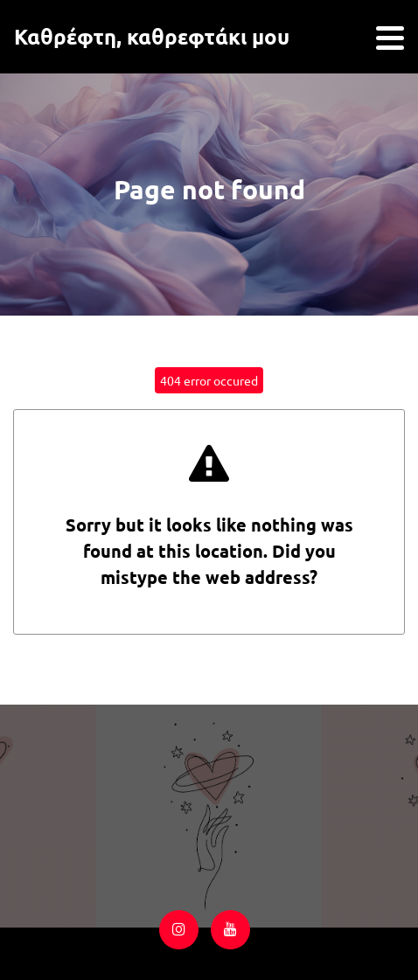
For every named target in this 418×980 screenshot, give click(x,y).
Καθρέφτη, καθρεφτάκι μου (152, 36)
